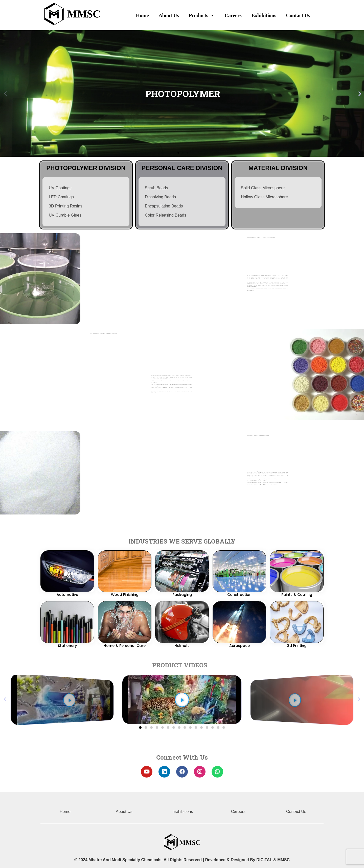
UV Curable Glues (65, 214)
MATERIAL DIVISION (278, 167)
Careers (233, 15)
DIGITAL (264, 860)
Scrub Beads (156, 187)
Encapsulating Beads (164, 205)
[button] (140, 728)
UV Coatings (60, 187)
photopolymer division (86, 167)
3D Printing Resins (66, 205)
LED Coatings (61, 196)
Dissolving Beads (160, 196)
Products (202, 14)
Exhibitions (264, 15)
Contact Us (298, 15)
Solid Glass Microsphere (263, 187)
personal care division (182, 167)
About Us (169, 15)
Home (142, 15)
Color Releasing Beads (166, 214)
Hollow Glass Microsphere (264, 196)
